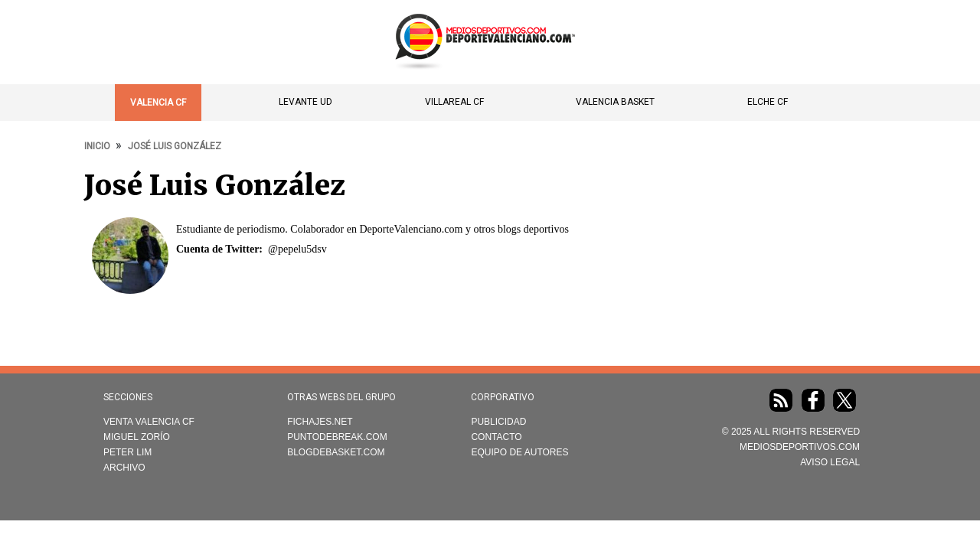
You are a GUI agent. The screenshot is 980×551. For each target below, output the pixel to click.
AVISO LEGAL (830, 462)
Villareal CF (454, 102)
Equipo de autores (519, 452)
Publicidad (498, 422)
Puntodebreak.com (337, 437)
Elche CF (768, 102)
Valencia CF (158, 103)
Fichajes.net (320, 422)
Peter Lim (127, 452)
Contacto (496, 437)
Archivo (124, 468)
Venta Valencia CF (149, 422)
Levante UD (305, 102)
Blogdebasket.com (336, 452)
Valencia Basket (615, 102)
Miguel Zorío (137, 437)
